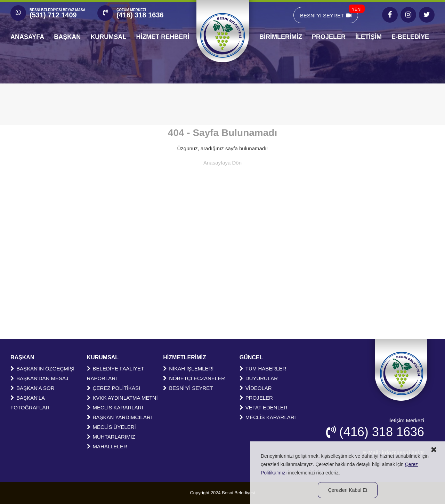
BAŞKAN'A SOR (33, 388)
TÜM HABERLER (263, 369)
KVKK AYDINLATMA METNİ (122, 398)
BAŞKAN (67, 37)
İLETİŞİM (369, 37)
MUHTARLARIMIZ (111, 437)
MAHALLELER (107, 446)
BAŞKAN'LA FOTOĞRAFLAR (30, 403)
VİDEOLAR (256, 388)
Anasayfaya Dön (222, 163)
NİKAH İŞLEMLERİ (188, 369)
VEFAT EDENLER (264, 407)
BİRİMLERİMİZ (281, 37)
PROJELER (329, 37)
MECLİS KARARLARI (115, 407)
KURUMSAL (108, 37)
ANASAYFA (27, 37)
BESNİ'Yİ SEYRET (329, 13)
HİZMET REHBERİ (163, 37)
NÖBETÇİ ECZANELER (194, 378)
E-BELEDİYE (410, 37)
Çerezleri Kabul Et (348, 490)
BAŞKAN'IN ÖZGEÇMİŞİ (42, 369)
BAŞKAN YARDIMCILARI (119, 417)
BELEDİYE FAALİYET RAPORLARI (115, 373)
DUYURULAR (259, 378)
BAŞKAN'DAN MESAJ (39, 378)
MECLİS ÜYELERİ (111, 427)
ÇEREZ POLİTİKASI (114, 388)
